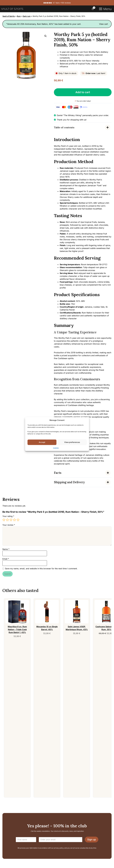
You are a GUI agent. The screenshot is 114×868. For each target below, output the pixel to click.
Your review (9, 525)
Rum (19, 16)
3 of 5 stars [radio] (11, 520)
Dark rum (27, 16)
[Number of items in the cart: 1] (93, 9)
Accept (42, 442)
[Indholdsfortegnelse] (83, 127)
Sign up (92, 840)
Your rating (8, 516)
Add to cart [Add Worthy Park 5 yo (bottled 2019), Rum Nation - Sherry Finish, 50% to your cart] (83, 92)
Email (6, 559)
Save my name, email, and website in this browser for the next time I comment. (41, 569)
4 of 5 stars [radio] (14, 520)
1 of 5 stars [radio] (4, 520)
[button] (46, 36)
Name (6, 549)
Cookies (56, 448)
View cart (103, 24)
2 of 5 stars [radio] (7, 520)
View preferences (72, 442)
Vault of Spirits (9, 16)
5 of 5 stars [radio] (18, 520)
